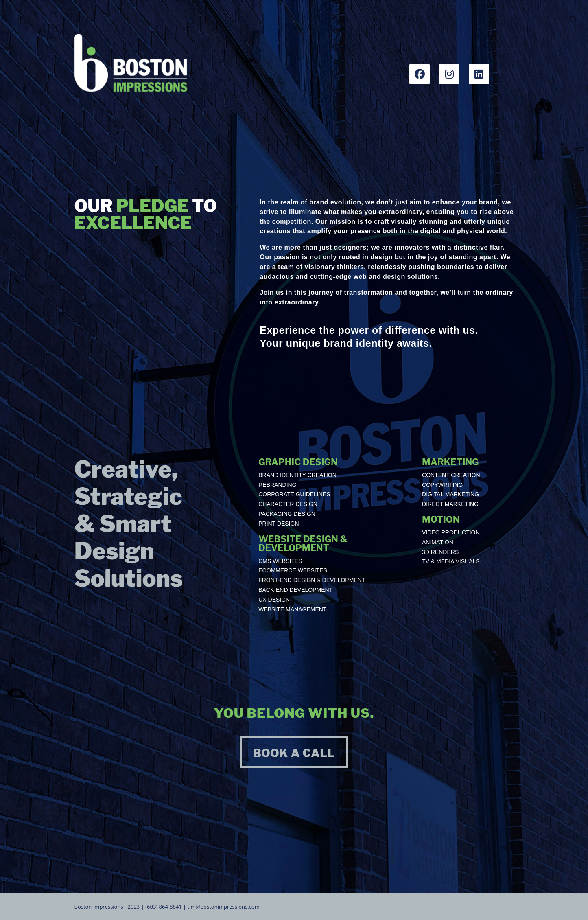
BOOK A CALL (294, 753)
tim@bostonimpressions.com (224, 907)
